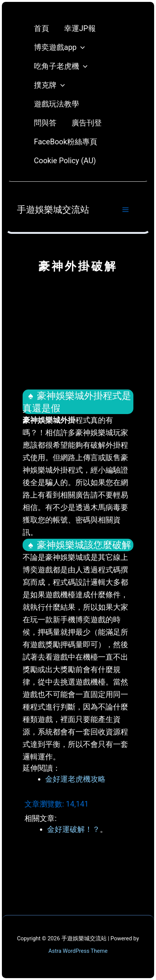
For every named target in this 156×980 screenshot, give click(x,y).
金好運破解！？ (73, 829)
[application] (81, 47)
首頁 (41, 28)
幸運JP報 (80, 28)
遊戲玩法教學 (57, 104)
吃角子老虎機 (61, 66)
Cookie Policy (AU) (65, 161)
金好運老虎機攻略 (75, 779)
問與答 (45, 123)
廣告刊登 (87, 123)
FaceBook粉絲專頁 (66, 142)
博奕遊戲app (59, 47)
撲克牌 (49, 85)
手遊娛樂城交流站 (53, 210)
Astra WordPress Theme (78, 951)
